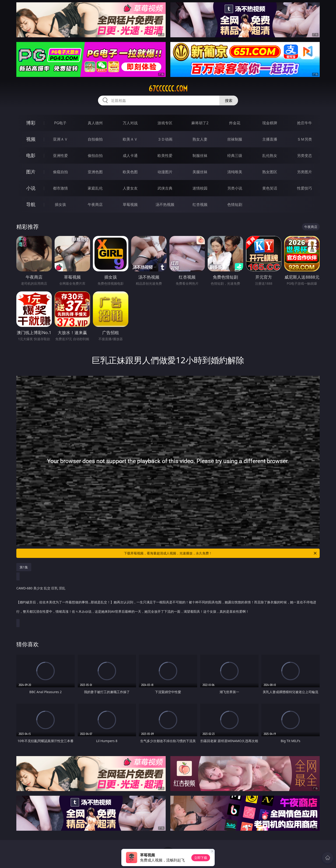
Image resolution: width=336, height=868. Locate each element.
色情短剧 (235, 204)
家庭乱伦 (95, 188)
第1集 (24, 567)
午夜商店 (95, 204)
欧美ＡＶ (130, 139)
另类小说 (235, 188)
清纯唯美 (235, 172)
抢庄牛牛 (304, 123)
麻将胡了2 (200, 123)
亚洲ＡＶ (60, 139)
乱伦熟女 (270, 156)
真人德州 (95, 123)
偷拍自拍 (95, 156)
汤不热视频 (165, 204)
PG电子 (60, 123)
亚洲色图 (95, 172)
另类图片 (304, 172)
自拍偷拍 (95, 139)
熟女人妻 (200, 139)
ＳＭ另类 (304, 139)
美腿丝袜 (200, 172)
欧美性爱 (165, 156)
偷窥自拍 (60, 172)
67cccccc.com (168, 89)
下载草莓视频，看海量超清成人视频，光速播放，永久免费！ (221, 553)
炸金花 (235, 123)
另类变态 (304, 156)
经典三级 (235, 156)
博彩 (31, 123)
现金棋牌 (270, 123)
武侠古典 (165, 188)
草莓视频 (130, 204)
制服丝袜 (200, 156)
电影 (31, 155)
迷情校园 (200, 188)
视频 (31, 139)
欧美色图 (130, 172)
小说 (31, 188)
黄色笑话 (270, 188)
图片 (31, 172)
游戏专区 (165, 123)
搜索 (229, 100)
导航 (31, 204)
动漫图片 (165, 172)
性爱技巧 (304, 188)
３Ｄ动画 (165, 139)
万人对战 (130, 123)
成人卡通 (130, 156)
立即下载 (201, 858)
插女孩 (60, 204)
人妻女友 (130, 188)
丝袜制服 (235, 139)
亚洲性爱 (60, 156)
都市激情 (60, 188)
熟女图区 (270, 172)
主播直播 (270, 139)
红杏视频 (200, 204)
